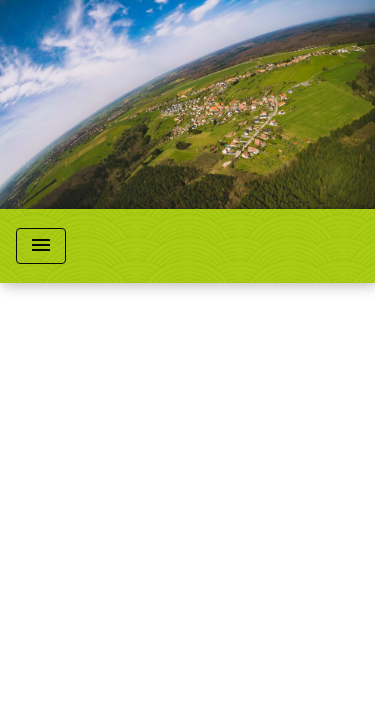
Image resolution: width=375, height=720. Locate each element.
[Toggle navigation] (41, 246)
